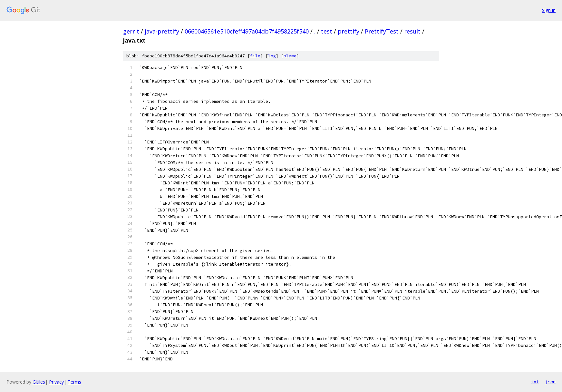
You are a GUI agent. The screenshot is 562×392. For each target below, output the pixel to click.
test (327, 31)
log (272, 56)
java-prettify (162, 31)
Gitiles (39, 382)
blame (290, 56)
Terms (74, 382)
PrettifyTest (382, 31)
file (255, 56)
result (412, 31)
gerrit (131, 31)
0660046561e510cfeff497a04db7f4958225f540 (247, 31)
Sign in (549, 10)
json (550, 382)
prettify (349, 31)
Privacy (56, 382)
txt (535, 382)
